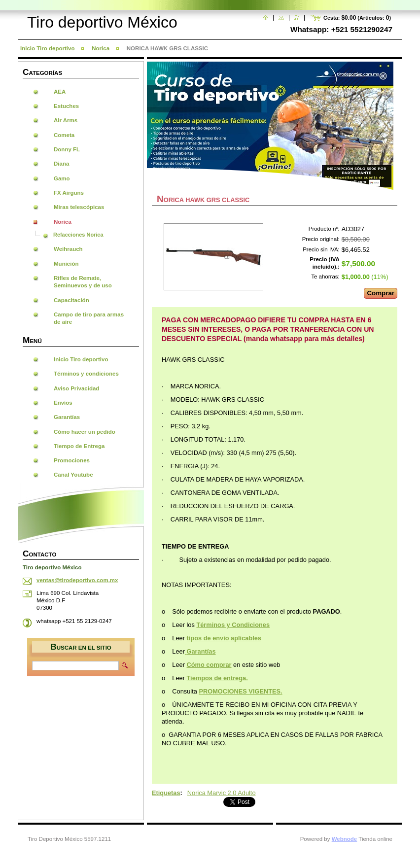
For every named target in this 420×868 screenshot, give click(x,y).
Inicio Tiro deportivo (47, 48)
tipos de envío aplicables (224, 638)
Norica (101, 48)
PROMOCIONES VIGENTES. (240, 691)
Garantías (201, 651)
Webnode (345, 839)
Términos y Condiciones (233, 625)
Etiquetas (166, 793)
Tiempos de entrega (217, 678)
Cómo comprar (209, 665)
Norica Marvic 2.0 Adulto (222, 793)
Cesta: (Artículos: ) (357, 18)
